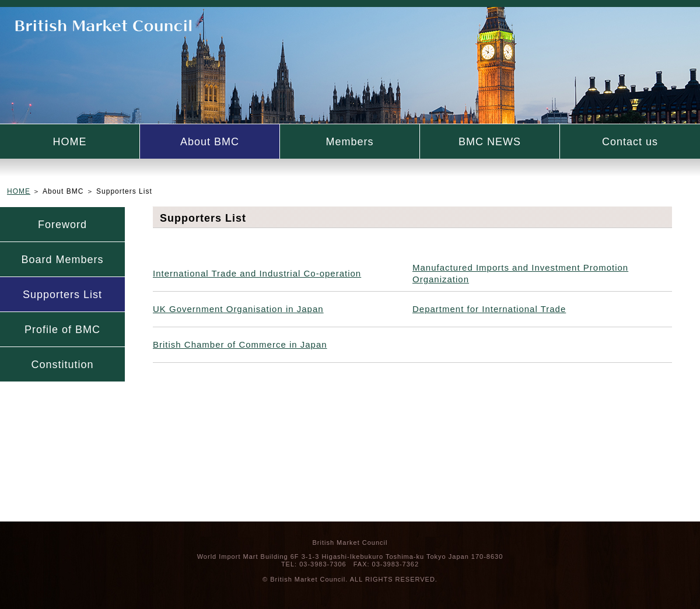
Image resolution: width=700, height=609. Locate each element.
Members (349, 142)
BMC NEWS (490, 142)
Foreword (62, 225)
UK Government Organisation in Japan (238, 309)
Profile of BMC (62, 330)
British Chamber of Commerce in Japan (240, 344)
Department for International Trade (489, 309)
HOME (70, 142)
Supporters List (62, 295)
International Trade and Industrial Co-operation (257, 273)
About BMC (210, 142)
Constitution (62, 365)
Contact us (630, 142)
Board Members (62, 260)
